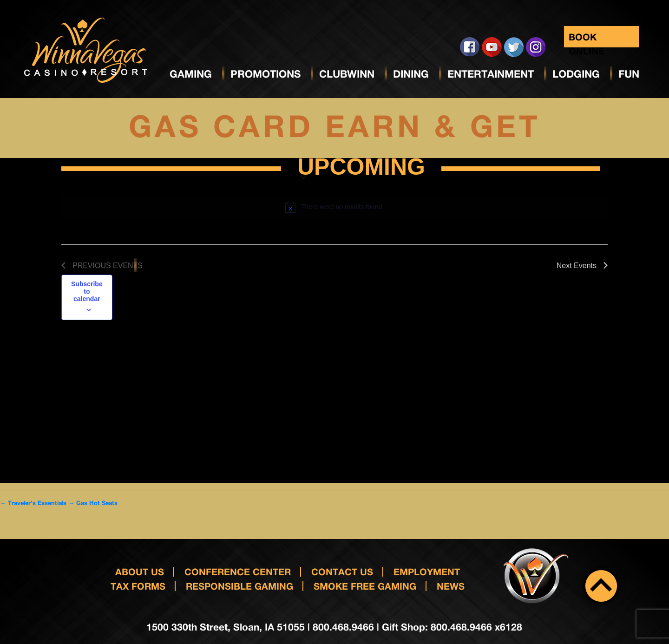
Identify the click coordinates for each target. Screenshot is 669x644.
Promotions (266, 74)
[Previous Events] (102, 266)
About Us (140, 572)
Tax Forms (138, 585)
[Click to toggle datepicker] (361, 169)
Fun (629, 74)
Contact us (342, 572)
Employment (427, 572)
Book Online (587, 39)
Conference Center (238, 572)
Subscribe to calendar (87, 291)
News (451, 585)
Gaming (191, 74)
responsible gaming (239, 585)
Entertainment (491, 74)
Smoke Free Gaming (365, 585)
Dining (411, 74)
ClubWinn (347, 74)
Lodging (576, 74)
